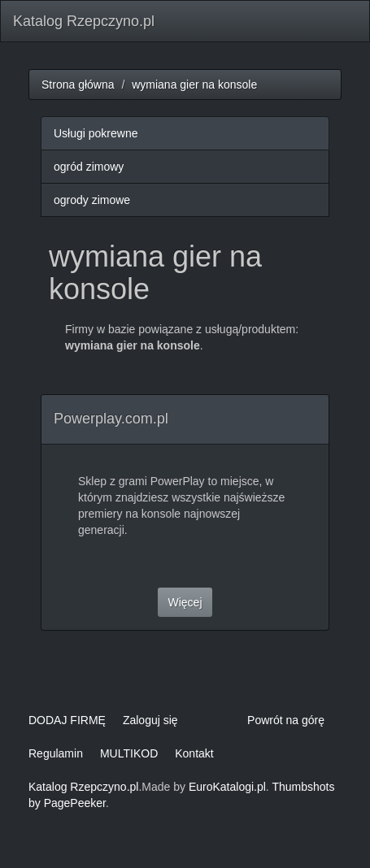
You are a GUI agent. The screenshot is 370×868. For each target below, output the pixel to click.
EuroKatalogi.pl (227, 787)
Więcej (185, 602)
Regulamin (56, 753)
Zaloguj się (150, 720)
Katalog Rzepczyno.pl (84, 21)
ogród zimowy (89, 167)
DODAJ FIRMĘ (67, 720)
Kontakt (194, 753)
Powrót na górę (286, 720)
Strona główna (78, 85)
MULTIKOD (129, 753)
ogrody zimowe (92, 200)
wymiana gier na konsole (194, 85)
